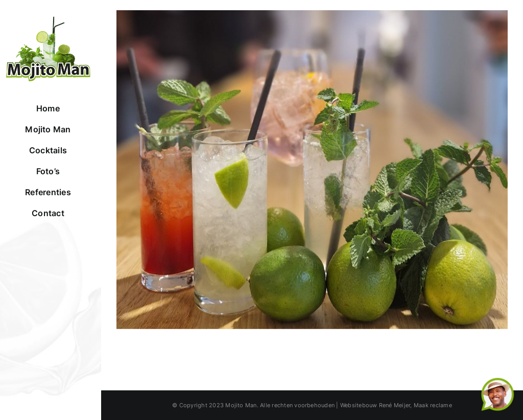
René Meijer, (396, 405)
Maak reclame (433, 405)
